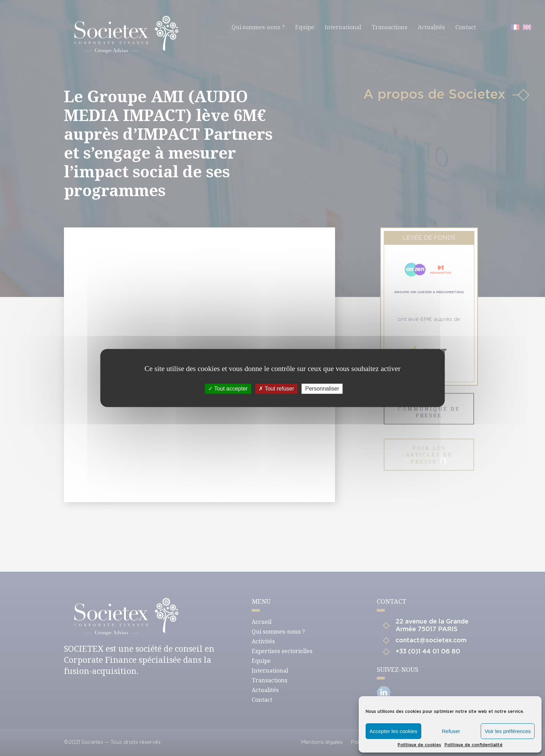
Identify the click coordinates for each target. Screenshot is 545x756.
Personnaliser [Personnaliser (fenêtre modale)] (322, 389)
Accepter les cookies (393, 731)
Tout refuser (276, 389)
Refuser (451, 731)
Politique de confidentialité (474, 745)
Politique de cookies (419, 745)
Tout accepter (228, 389)
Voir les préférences (508, 731)
